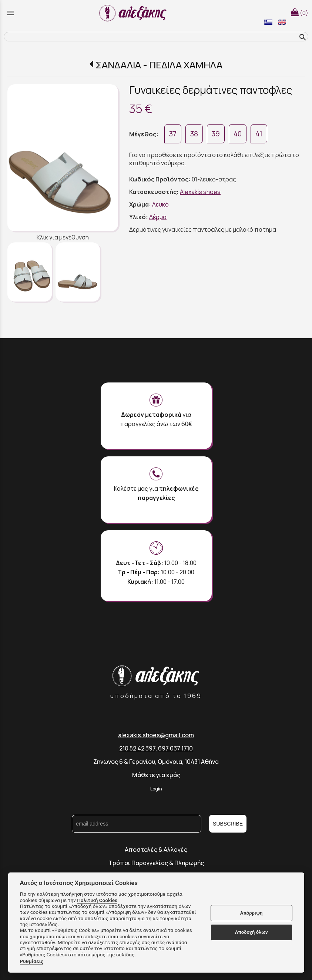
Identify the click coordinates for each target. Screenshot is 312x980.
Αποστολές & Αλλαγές (156, 850)
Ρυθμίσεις (32, 961)
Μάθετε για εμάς (156, 775)
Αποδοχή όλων (251, 932)
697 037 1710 (175, 748)
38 (194, 134)
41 (259, 134)
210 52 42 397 (137, 748)
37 (173, 134)
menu (10, 13)
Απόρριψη (251, 913)
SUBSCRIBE (228, 824)
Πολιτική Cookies (97, 900)
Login (156, 789)
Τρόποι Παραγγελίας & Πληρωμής (156, 863)
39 (216, 134)
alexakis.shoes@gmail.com (156, 735)
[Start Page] (134, 13)
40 (238, 134)
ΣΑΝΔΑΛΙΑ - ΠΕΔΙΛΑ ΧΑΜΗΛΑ (159, 65)
